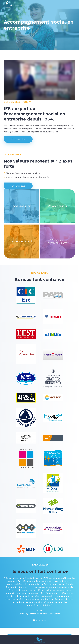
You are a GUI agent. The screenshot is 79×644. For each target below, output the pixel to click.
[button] (34, 620)
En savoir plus (18, 139)
